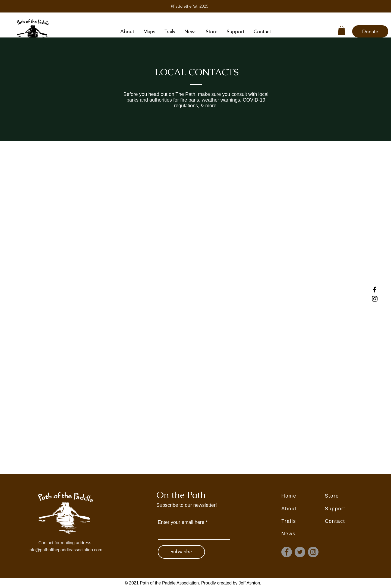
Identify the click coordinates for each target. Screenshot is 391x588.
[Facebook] (375, 290)
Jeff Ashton (249, 583)
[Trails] (303, 521)
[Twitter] (300, 552)
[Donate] (370, 31)
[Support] (346, 509)
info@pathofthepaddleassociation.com (65, 550)
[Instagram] (375, 299)
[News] (303, 534)
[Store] (346, 496)
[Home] (303, 496)
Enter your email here (181, 522)
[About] (303, 509)
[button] (342, 30)
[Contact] (346, 521)
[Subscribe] (181, 552)
